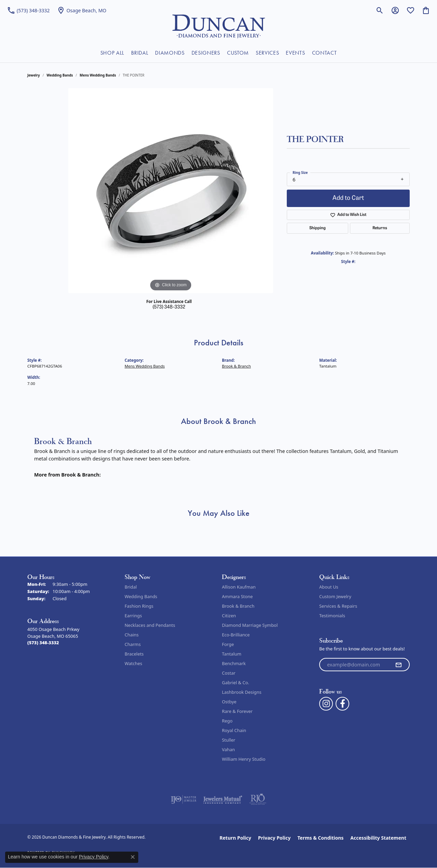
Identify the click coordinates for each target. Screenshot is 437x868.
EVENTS (295, 53)
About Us (329, 587)
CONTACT (325, 53)
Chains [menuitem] (132, 635)
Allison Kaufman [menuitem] (239, 587)
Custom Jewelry (335, 596)
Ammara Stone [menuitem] (237, 596)
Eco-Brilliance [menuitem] (236, 635)
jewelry (34, 75)
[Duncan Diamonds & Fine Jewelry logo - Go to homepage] (219, 26)
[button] (380, 10)
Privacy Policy (274, 838)
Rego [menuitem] (227, 721)
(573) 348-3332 (169, 307)
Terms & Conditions (320, 838)
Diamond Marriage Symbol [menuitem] (250, 625)
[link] (28, 10)
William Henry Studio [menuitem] (244, 759)
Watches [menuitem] (133, 663)
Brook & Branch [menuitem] (238, 606)
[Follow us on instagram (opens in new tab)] (326, 704)
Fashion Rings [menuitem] (139, 606)
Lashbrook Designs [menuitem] (242, 692)
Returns (380, 228)
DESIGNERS (206, 53)
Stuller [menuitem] (229, 740)
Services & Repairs (338, 606)
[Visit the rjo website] (258, 799)
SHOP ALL (112, 53)
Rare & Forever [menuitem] (237, 711)
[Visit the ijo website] (184, 799)
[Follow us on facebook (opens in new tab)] (342, 704)
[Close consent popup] (133, 857)
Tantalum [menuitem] (232, 654)
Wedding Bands (60, 75)
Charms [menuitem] (133, 644)
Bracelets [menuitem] (134, 654)
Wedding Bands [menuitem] (141, 596)
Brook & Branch (236, 366)
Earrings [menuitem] (133, 616)
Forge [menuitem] (228, 644)
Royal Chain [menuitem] (234, 730)
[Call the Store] (43, 643)
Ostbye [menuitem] (229, 702)
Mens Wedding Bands (98, 75)
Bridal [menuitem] (131, 587)
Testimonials (332, 616)
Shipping (318, 228)
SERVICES (267, 53)
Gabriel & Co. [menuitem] (236, 683)
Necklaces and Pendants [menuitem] (150, 625)
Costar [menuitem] (229, 673)
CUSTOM (238, 53)
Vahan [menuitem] (228, 749)
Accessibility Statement (378, 838)
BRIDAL (140, 53)
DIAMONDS (170, 53)
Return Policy (235, 838)
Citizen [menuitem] (229, 616)
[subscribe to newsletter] (398, 665)
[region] (171, 191)
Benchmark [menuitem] (234, 663)
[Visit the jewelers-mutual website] (223, 799)
